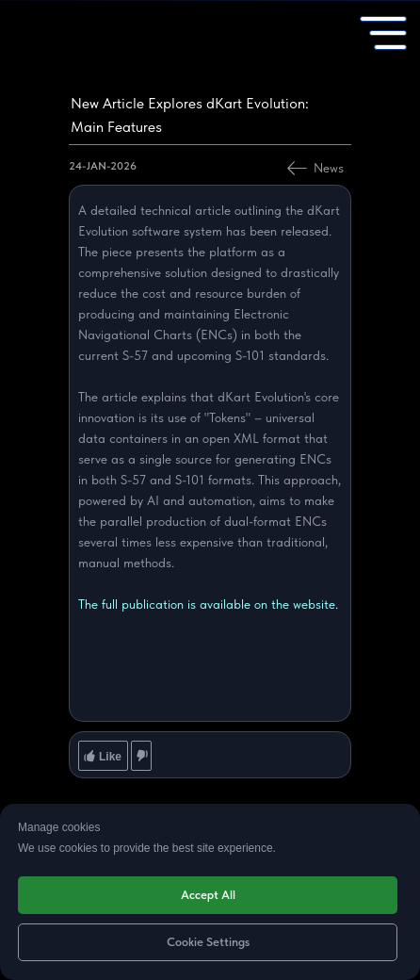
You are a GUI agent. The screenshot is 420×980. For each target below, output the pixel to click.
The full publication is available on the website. (208, 604)
